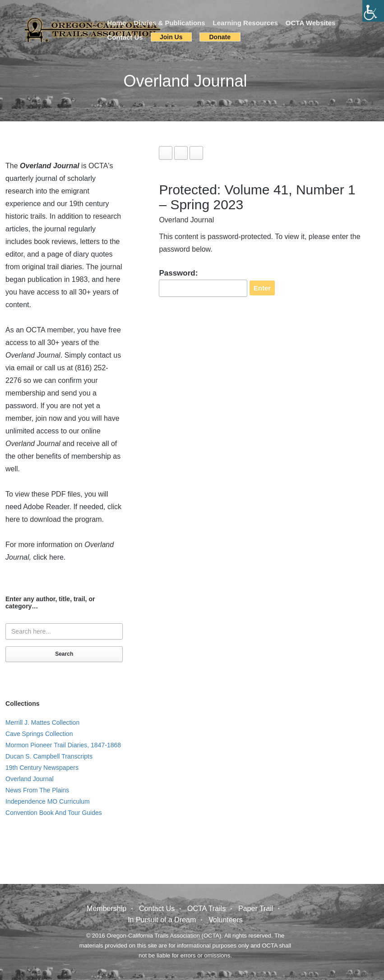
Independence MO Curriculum (48, 801)
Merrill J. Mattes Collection (42, 722)
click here (48, 557)
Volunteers (226, 920)
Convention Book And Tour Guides (54, 813)
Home (117, 23)
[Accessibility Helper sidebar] (373, 11)
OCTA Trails (206, 909)
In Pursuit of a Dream (162, 920)
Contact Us (125, 37)
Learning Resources (245, 23)
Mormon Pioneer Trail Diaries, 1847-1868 (63, 745)
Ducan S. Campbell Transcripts (49, 756)
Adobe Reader (46, 507)
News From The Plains (37, 790)
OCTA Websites (311, 23)
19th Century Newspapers (42, 768)
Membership (106, 909)
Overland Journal (186, 220)
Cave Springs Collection (39, 734)
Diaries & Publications (169, 23)
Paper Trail (256, 909)
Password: (203, 283)
